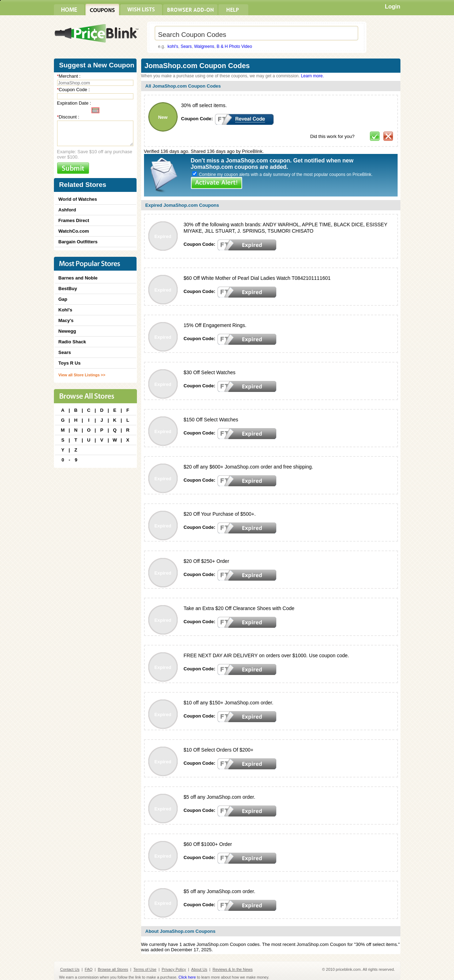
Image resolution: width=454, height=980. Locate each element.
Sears (186, 46)
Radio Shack (72, 342)
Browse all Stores (113, 969)
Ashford (67, 210)
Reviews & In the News (232, 969)
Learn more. (312, 76)
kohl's (173, 46)
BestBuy (68, 289)
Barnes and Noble (78, 278)
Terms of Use (145, 969)
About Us (199, 969)
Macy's (66, 320)
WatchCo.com (74, 231)
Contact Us (70, 969)
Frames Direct (74, 220)
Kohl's (65, 310)
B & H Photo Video (234, 46)
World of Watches (78, 199)
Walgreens (204, 46)
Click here (187, 977)
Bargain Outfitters (78, 242)
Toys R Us (70, 363)
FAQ (89, 969)
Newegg (67, 331)
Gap (63, 299)
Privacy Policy (174, 969)
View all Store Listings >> (82, 375)
